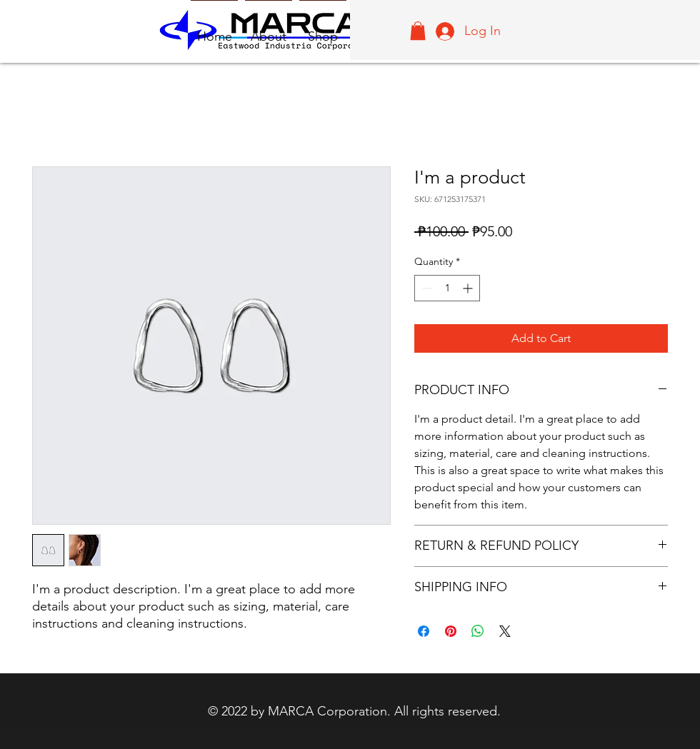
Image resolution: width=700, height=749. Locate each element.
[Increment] (469, 288)
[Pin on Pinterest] (451, 631)
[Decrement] (425, 288)
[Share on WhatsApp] (478, 631)
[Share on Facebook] (424, 631)
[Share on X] (505, 631)
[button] (418, 31)
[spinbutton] (447, 288)
